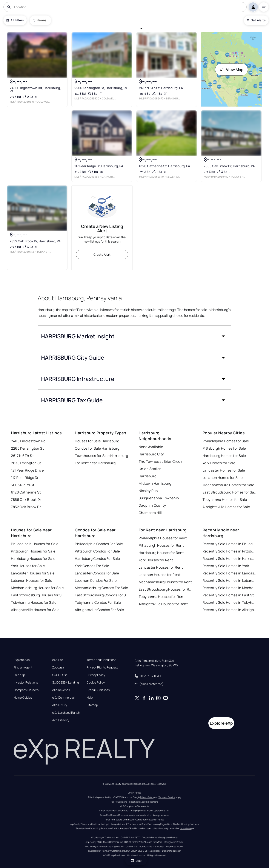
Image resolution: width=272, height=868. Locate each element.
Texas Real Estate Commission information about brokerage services (134, 815)
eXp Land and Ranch (66, 713)
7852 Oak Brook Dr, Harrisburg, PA (35, 241)
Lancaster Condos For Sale (97, 573)
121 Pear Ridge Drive (27, 470)
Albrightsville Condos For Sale (99, 610)
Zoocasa (58, 667)
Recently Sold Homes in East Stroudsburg (229, 595)
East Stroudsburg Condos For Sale (102, 595)
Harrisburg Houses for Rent (161, 553)
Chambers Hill (150, 513)
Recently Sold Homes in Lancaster (229, 573)
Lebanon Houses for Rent (160, 575)
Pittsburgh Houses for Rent (161, 545)
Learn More (186, 828)
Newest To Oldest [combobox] (42, 20)
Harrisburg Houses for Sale (33, 559)
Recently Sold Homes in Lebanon (229, 580)
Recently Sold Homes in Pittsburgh (229, 551)
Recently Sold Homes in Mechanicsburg (229, 588)
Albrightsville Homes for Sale (226, 507)
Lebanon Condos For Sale (96, 580)
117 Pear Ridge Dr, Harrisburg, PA (99, 166)
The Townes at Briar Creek (160, 461)
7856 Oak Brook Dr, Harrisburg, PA (229, 166)
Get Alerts (256, 20)
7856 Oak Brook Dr (26, 500)
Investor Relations (26, 682)
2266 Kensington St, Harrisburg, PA (101, 88)
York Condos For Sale (92, 566)
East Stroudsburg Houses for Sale (38, 595)
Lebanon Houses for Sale (32, 580)
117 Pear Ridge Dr (25, 478)
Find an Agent (23, 667)
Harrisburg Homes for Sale (224, 456)
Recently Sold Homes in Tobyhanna (229, 602)
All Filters (15, 20)
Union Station (150, 469)
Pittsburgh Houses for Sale (33, 551)
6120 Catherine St (26, 492)
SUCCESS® (60, 675)
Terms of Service (167, 797)
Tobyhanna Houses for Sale (34, 602)
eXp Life (58, 660)
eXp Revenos (61, 690)
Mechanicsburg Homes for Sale (228, 485)
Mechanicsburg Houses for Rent (165, 582)
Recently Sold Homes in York (226, 566)
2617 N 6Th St (22, 456)
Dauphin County (152, 505)
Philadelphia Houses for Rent (163, 538)
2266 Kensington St (27, 448)
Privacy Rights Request (102, 667)
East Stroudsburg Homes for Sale (229, 492)
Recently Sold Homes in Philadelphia (229, 544)
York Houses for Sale (28, 566)
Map (136, 861)
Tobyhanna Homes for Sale (225, 500)
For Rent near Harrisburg (95, 463)
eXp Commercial (63, 698)
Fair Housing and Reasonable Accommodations (134, 802)
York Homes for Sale (219, 463)
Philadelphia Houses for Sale (35, 544)
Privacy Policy (96, 675)
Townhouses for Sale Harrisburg (101, 456)
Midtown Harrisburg (155, 483)
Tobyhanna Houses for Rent (162, 597)
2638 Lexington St (26, 463)
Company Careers (26, 690)
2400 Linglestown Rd (28, 441)
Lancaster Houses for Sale (33, 573)
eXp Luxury (60, 705)
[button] (134, 336)
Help (90, 698)
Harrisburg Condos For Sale (97, 559)
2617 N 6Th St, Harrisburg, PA (161, 88)
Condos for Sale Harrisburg (97, 448)
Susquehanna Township (159, 498)
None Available (151, 447)
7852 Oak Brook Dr (26, 507)
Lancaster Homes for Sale (224, 470)
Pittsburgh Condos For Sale (97, 551)
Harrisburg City (151, 454)
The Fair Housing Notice (185, 824)
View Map (232, 70)
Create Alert (102, 255)
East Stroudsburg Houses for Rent (166, 589)
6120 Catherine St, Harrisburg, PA (165, 166)
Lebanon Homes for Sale (223, 478)
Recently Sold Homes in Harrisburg (229, 559)
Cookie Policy (96, 682)
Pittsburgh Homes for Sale (224, 448)
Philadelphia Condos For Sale (99, 544)
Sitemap (92, 705)
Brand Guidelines (98, 690)
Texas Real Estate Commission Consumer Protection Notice (134, 820)
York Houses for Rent (156, 560)
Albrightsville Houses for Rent (163, 604)
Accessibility (61, 720)
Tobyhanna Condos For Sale (98, 602)
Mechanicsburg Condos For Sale (101, 588)
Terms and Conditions (101, 660)
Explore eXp (22, 660)
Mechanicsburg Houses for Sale (37, 588)
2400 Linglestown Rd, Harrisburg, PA (35, 90)
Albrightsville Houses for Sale (35, 610)
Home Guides (23, 698)
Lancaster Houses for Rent (161, 567)
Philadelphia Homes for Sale (226, 441)
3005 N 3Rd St (23, 485)
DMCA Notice (134, 793)
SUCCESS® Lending (66, 682)
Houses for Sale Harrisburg (97, 441)
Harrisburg (148, 476)
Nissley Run (148, 491)
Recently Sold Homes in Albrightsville (229, 610)
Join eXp (19, 675)
